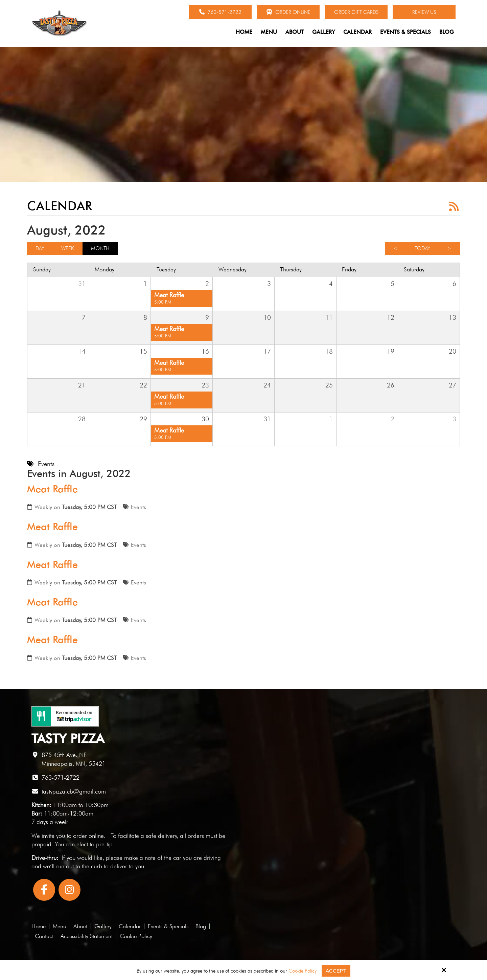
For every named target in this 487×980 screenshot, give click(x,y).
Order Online (288, 12)
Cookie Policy (303, 971)
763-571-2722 (220, 12)
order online (88, 836)
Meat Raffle (52, 489)
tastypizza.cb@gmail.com (74, 791)
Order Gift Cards (356, 12)
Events (138, 507)
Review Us (424, 12)
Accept (336, 971)
